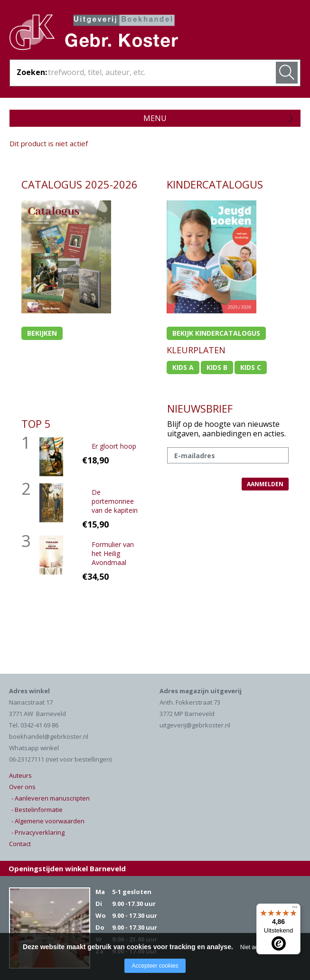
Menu (155, 118)
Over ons (22, 787)
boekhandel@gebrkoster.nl (49, 736)
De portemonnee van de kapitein (115, 501)
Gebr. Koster (94, 34)
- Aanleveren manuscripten (51, 798)
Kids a (183, 367)
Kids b (217, 367)
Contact (20, 844)
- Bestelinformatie (37, 810)
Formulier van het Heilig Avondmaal (113, 553)
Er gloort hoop (114, 446)
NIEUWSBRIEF (200, 408)
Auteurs (20, 775)
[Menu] (295, 909)
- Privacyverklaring (38, 832)
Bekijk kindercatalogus (216, 333)
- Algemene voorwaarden (48, 821)
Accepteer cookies (155, 966)
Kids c (251, 367)
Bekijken (42, 333)
